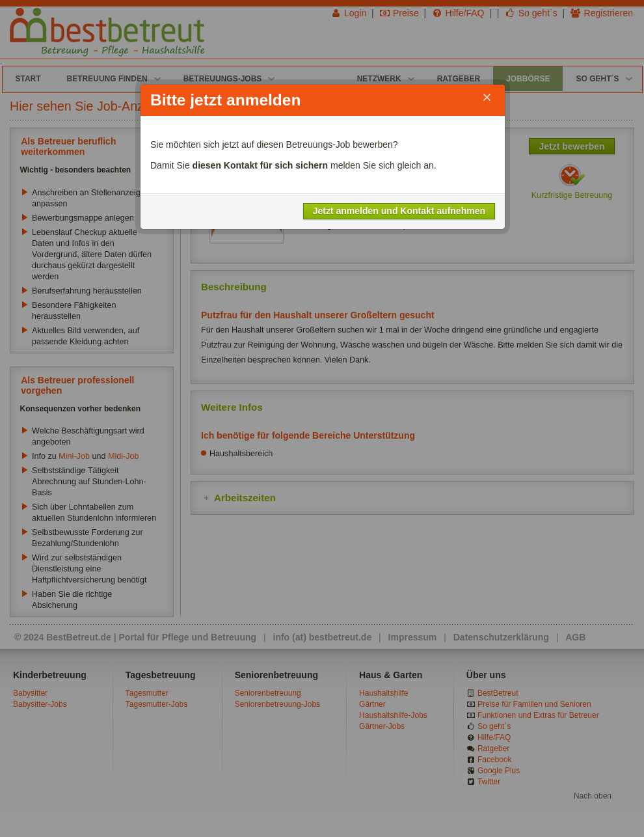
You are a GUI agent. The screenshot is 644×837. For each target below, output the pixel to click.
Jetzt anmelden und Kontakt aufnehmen (399, 211)
